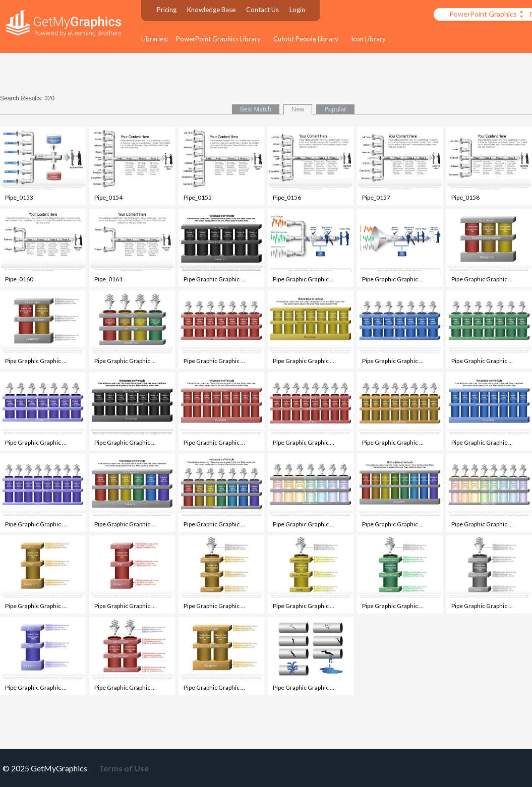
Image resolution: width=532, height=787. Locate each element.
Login (297, 10)
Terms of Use (124, 768)
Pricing (167, 10)
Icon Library (368, 39)
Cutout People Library (306, 39)
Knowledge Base (211, 10)
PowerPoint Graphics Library (218, 39)
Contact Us (262, 10)
